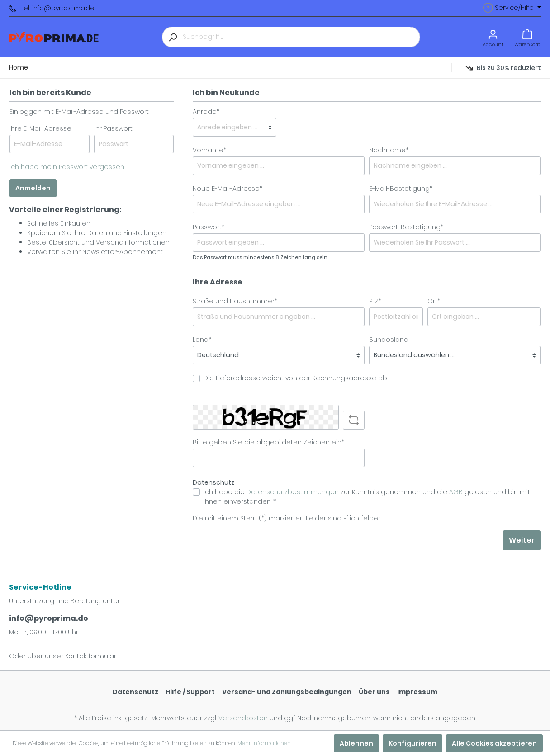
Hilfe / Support (190, 692)
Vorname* (209, 150)
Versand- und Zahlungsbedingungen (287, 692)
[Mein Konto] (493, 37)
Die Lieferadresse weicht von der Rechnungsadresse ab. (296, 378)
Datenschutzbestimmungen (293, 492)
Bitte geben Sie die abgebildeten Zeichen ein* (268, 442)
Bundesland (389, 340)
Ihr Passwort (113, 128)
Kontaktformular (91, 656)
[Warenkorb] (527, 37)
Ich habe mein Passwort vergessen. (67, 167)
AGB (456, 492)
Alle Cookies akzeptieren (494, 743)
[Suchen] (172, 37)
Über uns (374, 692)
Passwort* (209, 227)
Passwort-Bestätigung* (406, 227)
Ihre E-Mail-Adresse (40, 128)
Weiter (522, 540)
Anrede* (206, 112)
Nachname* (389, 150)
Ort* (434, 301)
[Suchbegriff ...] (301, 37)
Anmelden (33, 188)
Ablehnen (356, 743)
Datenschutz (135, 692)
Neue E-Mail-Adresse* (228, 189)
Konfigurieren (412, 743)
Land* (202, 340)
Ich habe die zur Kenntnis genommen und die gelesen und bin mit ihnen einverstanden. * (367, 497)
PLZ (375, 301)
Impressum (417, 692)
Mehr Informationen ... (266, 743)
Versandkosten (243, 718)
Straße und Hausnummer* (235, 301)
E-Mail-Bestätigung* (401, 189)
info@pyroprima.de (49, 618)
